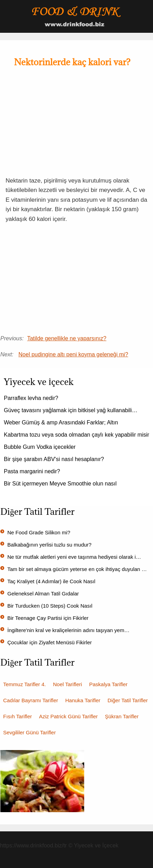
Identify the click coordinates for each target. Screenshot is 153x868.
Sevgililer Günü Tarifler (30, 732)
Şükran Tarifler (122, 716)
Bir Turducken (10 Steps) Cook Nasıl (50, 606)
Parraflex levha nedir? (31, 398)
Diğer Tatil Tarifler (128, 700)
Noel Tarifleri (68, 684)
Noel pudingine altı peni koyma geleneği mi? (73, 354)
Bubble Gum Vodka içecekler (40, 447)
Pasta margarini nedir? (32, 471)
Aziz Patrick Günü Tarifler (68, 716)
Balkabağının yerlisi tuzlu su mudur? (49, 545)
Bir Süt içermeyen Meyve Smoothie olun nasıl (60, 484)
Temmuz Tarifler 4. (24, 684)
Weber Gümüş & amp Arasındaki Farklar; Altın (61, 422)
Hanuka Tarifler (83, 700)
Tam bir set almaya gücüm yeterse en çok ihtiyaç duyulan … (77, 569)
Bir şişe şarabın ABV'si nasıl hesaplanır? (54, 459)
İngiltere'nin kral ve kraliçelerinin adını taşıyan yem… (68, 630)
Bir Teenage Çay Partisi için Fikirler (48, 618)
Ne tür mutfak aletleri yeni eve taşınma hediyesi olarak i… (74, 557)
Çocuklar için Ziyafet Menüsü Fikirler (50, 642)
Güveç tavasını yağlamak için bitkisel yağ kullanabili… (71, 410)
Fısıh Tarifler (17, 716)
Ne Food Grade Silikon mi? (39, 532)
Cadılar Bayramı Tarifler (31, 700)
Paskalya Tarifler (108, 684)
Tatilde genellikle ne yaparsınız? (67, 338)
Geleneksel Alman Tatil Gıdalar (43, 593)
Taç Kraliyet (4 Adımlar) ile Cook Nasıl (51, 581)
